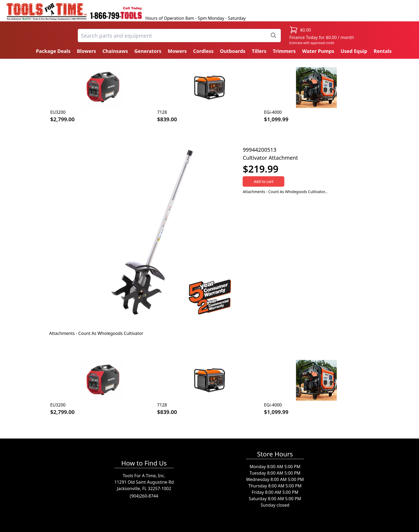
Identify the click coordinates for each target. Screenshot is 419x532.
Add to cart (263, 181)
